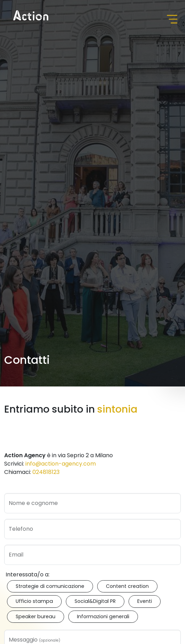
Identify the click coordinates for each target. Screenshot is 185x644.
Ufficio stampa (34, 601)
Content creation (127, 586)
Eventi (145, 601)
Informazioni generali (103, 616)
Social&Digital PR (95, 601)
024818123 (46, 472)
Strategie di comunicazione (50, 586)
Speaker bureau (36, 616)
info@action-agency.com (61, 464)
